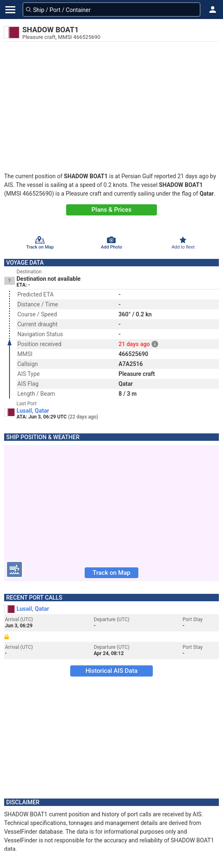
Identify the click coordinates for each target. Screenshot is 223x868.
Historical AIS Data (111, 671)
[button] (213, 10)
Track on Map (111, 573)
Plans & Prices (112, 210)
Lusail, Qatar (33, 411)
